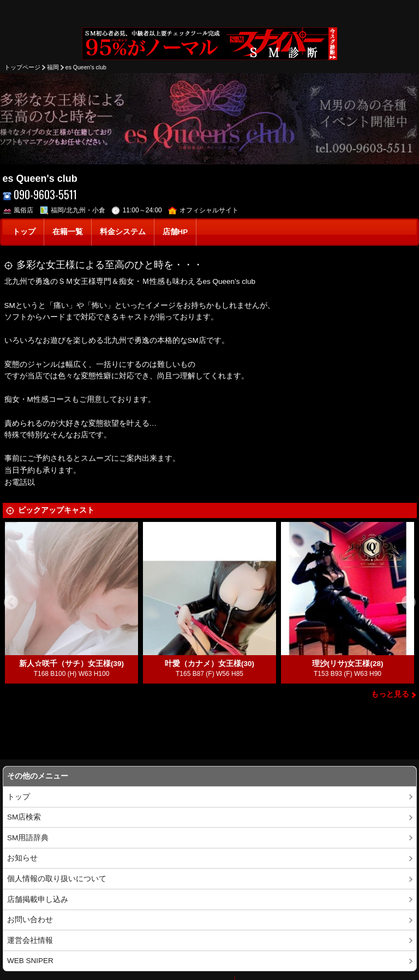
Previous (11, 603)
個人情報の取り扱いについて (57, 879)
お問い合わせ (30, 920)
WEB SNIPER (30, 961)
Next (409, 603)
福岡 (53, 67)
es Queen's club (86, 67)
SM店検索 (24, 817)
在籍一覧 (68, 232)
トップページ (22, 67)
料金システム (123, 232)
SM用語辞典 (28, 838)
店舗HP (175, 232)
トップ (24, 232)
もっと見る (390, 694)
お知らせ (22, 858)
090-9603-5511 (40, 195)
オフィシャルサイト (203, 210)
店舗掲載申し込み (38, 899)
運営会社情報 (30, 940)
